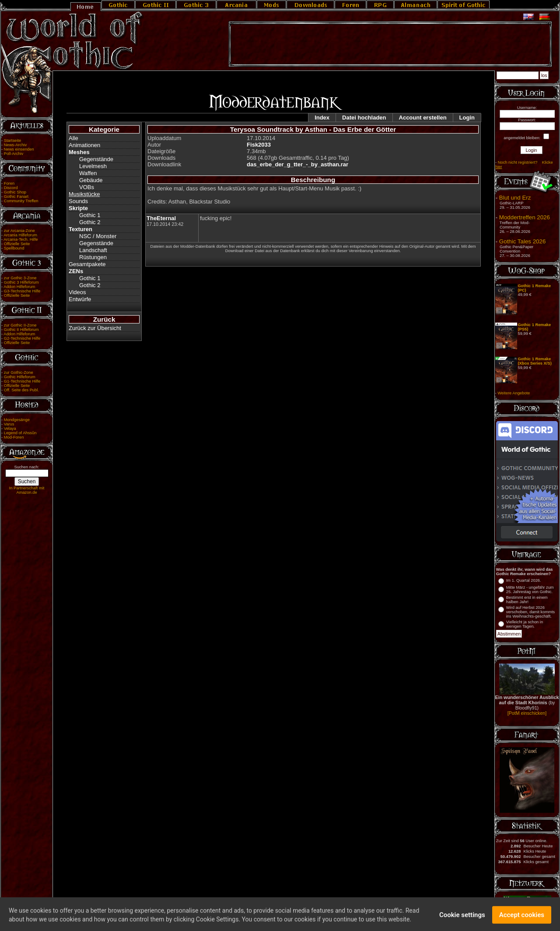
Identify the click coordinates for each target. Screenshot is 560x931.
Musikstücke (84, 194)
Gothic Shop (15, 192)
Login (467, 118)
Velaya (10, 429)
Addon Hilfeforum (19, 287)
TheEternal (161, 218)
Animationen (84, 145)
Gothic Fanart (16, 197)
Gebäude (91, 180)
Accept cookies (522, 919)
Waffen (88, 173)
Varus (9, 424)
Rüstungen (93, 257)
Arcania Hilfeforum (20, 235)
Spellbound (14, 248)
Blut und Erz (515, 198)
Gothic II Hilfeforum (21, 330)
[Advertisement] (390, 44)
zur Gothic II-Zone (20, 325)
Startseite (12, 141)
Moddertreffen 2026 (525, 217)
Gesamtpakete (87, 264)
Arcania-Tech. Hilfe (21, 239)
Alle (73, 138)
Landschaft (93, 250)
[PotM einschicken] (527, 713)
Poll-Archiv (14, 154)
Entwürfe (80, 299)
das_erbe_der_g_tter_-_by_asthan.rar (297, 164)
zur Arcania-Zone (19, 231)
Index (322, 118)
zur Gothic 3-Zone (20, 278)
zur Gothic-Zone (19, 372)
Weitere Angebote (514, 393)
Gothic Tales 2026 (522, 241)
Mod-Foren (14, 437)
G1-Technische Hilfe (22, 381)
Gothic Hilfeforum (20, 377)
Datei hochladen (364, 118)
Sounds (78, 201)
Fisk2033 (259, 145)
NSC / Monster (98, 236)
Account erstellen (423, 118)
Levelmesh (93, 166)
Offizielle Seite (17, 244)
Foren (9, 183)
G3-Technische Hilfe (22, 291)
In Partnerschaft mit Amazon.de (27, 490)
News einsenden (19, 149)
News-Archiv (15, 145)
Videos (77, 292)
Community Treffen (21, 201)
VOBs (87, 187)
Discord (11, 188)
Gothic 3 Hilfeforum (21, 282)
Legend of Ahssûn (20, 433)
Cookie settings (462, 919)
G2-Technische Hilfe (22, 338)
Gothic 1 (90, 215)
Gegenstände (96, 159)
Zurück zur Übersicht (95, 328)
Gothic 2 (90, 222)
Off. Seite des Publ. (21, 390)
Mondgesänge (17, 420)
